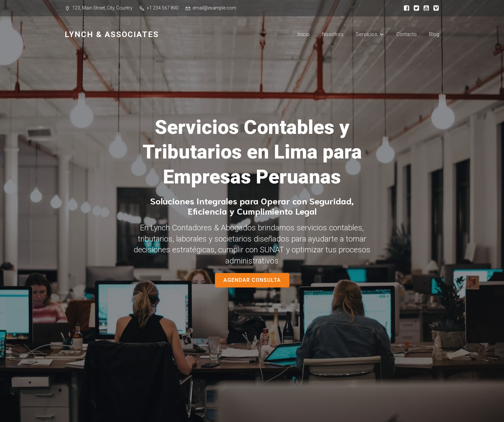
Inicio (304, 34)
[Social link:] (405, 8)
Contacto (407, 34)
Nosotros (333, 34)
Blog (434, 34)
